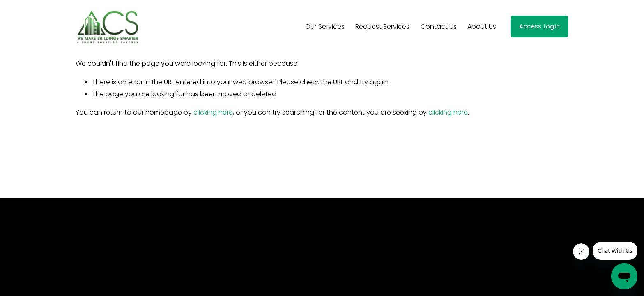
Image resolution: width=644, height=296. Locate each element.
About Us (482, 27)
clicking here (213, 112)
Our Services (325, 27)
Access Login (539, 26)
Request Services (382, 27)
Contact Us (439, 27)
